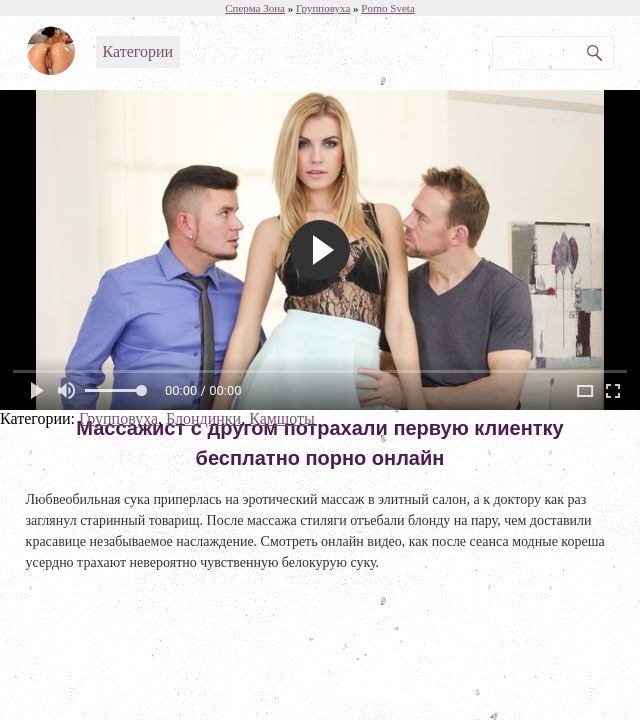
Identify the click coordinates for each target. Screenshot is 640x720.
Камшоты (282, 418)
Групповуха (118, 418)
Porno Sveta (387, 8)
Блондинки (203, 418)
